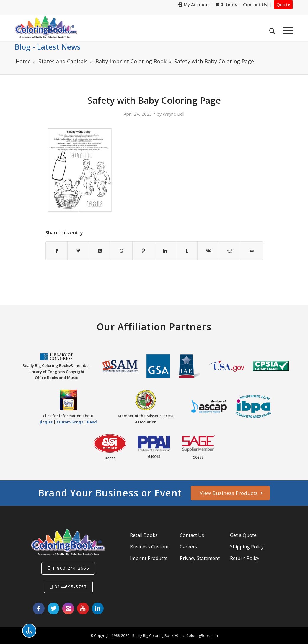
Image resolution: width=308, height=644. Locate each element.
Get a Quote (243, 535)
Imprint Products (149, 558)
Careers (189, 547)
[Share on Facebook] (57, 251)
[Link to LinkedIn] (98, 609)
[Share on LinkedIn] (165, 251)
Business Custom (149, 547)
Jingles (46, 422)
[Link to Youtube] (83, 609)
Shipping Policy (247, 547)
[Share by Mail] (252, 251)
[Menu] (286, 29)
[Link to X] (53, 609)
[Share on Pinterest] (143, 251)
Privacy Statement (200, 558)
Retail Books (144, 535)
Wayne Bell (173, 114)
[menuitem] (194, 5)
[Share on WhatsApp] (122, 251)
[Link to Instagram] (68, 609)
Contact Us (192, 535)
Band (92, 422)
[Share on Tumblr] (187, 251)
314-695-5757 (71, 587)
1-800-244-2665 (71, 568)
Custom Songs (70, 422)
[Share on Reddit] (230, 251)
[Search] (272, 29)
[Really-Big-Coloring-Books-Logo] (46, 27)
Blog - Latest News (48, 47)
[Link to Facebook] (39, 609)
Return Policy (245, 558)
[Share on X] (78, 251)
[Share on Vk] (208, 251)
